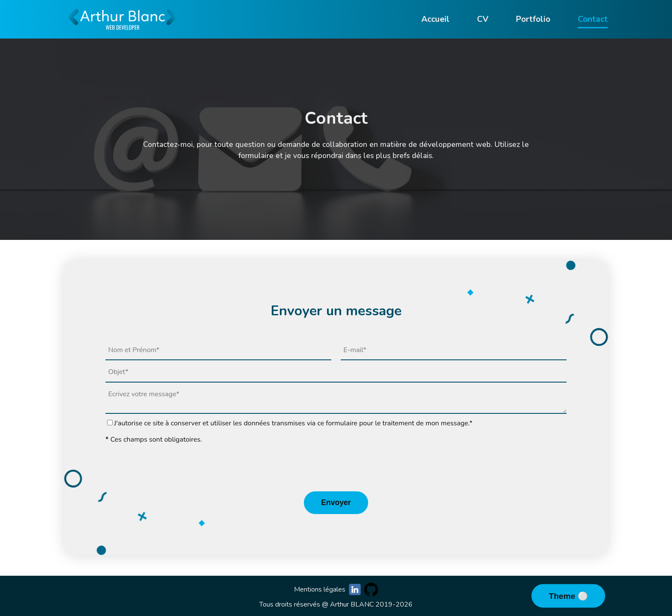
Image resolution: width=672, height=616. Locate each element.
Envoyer (336, 502)
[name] (218, 350)
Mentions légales (320, 589)
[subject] (336, 372)
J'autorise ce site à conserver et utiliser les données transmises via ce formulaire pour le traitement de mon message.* (293, 423)
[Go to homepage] (123, 34)
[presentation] (336, 468)
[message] (336, 399)
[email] (454, 350)
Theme (563, 596)
